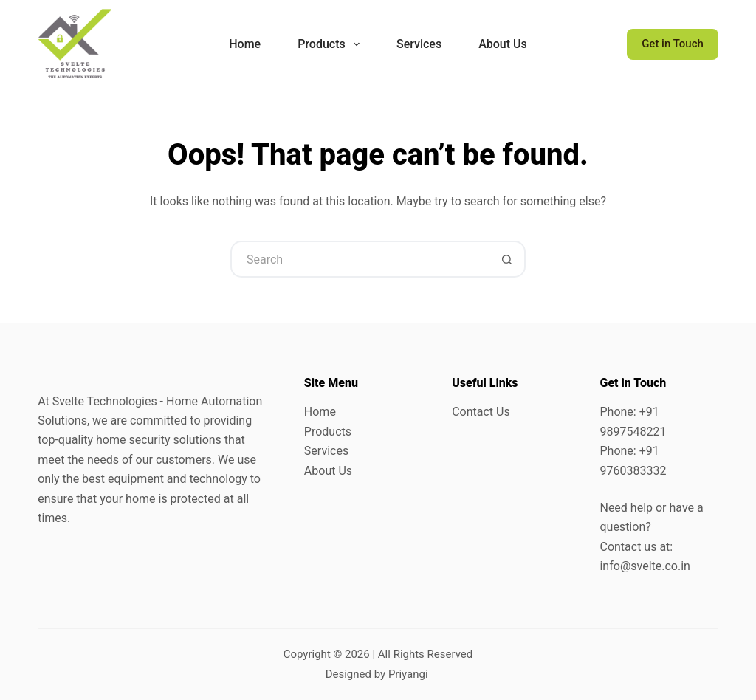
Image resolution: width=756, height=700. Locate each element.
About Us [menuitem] (503, 44)
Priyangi (408, 674)
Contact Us (481, 412)
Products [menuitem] (331, 44)
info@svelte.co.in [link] (645, 566)
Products (328, 432)
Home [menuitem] (245, 44)
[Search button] (507, 259)
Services (326, 451)
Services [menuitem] (419, 44)
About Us (328, 471)
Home (320, 412)
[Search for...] (360, 259)
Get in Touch (673, 44)
